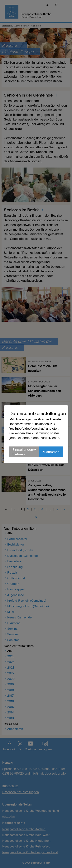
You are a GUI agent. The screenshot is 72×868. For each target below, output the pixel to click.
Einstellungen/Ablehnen (24, 452)
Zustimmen (51, 452)
